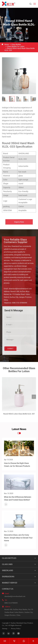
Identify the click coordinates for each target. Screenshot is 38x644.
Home (7, 45)
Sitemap (5, 629)
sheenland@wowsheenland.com (19, 289)
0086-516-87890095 (18, 303)
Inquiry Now (19, 223)
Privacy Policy (16, 629)
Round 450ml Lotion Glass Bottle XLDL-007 (19, 415)
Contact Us (8, 589)
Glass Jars (7, 564)
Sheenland (7, 570)
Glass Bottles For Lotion (16, 46)
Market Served (10, 583)
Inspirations (8, 577)
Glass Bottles (16, 45)
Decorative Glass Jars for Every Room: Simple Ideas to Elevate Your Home (18, 538)
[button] (4, 99)
